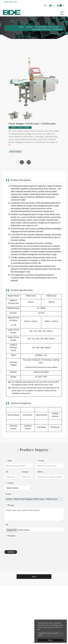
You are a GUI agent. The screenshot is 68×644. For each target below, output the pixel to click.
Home (21, 27)
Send (11, 552)
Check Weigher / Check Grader (47, 27)
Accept (50, 640)
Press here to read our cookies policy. (48, 634)
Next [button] (57, 82)
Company (25, 472)
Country (10, 483)
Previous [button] (11, 82)
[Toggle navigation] (62, 12)
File (7, 525)
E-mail (40, 461)
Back (34, 577)
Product (29, 27)
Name (9, 461)
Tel (7, 472)
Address (40, 472)
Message (10, 505)
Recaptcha (11, 536)
